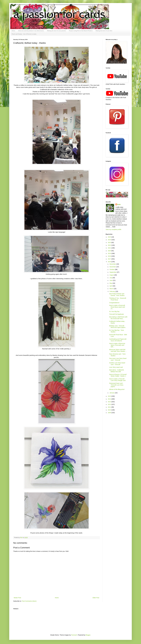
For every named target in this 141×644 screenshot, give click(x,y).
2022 (110, 245)
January (112, 393)
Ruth (22, 538)
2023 (110, 243)
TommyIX (74, 635)
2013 (110, 402)
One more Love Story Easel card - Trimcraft (118, 359)
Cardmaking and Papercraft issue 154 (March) (118, 340)
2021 (110, 248)
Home (13, 31)
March (112, 289)
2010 (110, 410)
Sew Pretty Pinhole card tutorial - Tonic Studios (117, 295)
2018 (110, 256)
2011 (110, 407)
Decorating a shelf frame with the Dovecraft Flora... (118, 318)
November (113, 267)
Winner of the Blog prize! (117, 389)
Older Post (96, 598)
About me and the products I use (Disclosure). (31, 31)
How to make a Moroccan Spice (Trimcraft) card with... (117, 345)
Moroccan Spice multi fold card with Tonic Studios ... (118, 350)
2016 (110, 262)
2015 (110, 396)
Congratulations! (114, 303)
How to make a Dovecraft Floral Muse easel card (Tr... (117, 307)
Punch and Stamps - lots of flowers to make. (24, 34)
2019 (110, 253)
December (113, 264)
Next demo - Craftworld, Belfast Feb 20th (117, 371)
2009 (110, 413)
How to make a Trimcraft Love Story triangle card (117, 380)
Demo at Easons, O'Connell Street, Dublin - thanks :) (118, 375)
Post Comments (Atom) (29, 601)
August (112, 275)
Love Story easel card (116, 367)
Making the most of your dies (104, 31)
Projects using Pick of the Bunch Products (81, 31)
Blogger (88, 635)
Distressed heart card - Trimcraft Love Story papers (116, 385)
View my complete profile (113, 229)
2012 (110, 404)
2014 (110, 399)
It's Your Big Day (114, 311)
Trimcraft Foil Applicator (117, 314)
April (111, 286)
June (111, 280)
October (112, 269)
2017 (110, 259)
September (113, 272)
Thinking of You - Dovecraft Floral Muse (118, 299)
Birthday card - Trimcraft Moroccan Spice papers (117, 327)
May (111, 283)
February (112, 291)
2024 (110, 240)
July (111, 278)
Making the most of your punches (56, 31)
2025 (110, 237)
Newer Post (17, 598)
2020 (110, 251)
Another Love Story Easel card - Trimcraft (117, 364)
